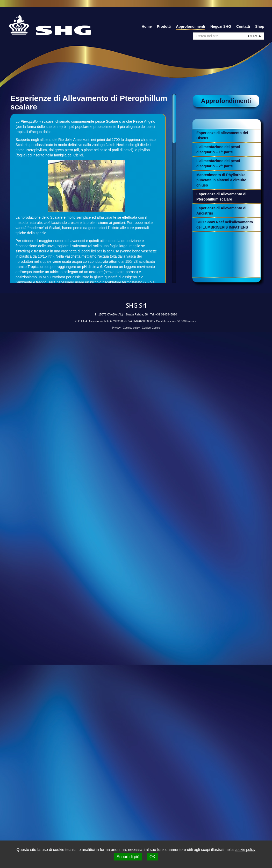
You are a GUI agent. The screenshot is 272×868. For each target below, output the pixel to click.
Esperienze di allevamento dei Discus (222, 135)
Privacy (116, 328)
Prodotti (164, 26)
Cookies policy (131, 328)
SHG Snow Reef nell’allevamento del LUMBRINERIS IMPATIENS (225, 225)
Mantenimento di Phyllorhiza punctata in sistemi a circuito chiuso (221, 180)
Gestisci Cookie (151, 328)
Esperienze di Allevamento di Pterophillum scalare (221, 197)
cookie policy (245, 850)
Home (147, 26)
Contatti (243, 26)
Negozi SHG (221, 26)
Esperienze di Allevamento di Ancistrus (221, 211)
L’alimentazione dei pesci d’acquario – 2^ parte (218, 163)
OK (152, 857)
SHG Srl (136, 306)
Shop (260, 26)
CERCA (255, 36)
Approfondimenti (191, 26)
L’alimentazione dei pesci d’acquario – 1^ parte (218, 149)
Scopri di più (128, 857)
